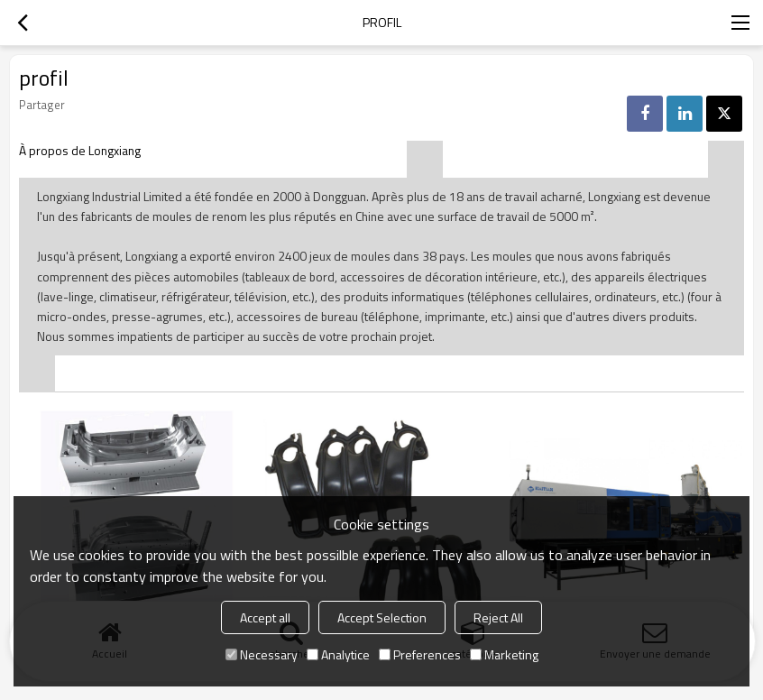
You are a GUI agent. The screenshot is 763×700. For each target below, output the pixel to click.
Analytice (338, 654)
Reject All (498, 617)
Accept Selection (382, 617)
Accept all (265, 617)
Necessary (262, 654)
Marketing (504, 654)
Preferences (420, 654)
